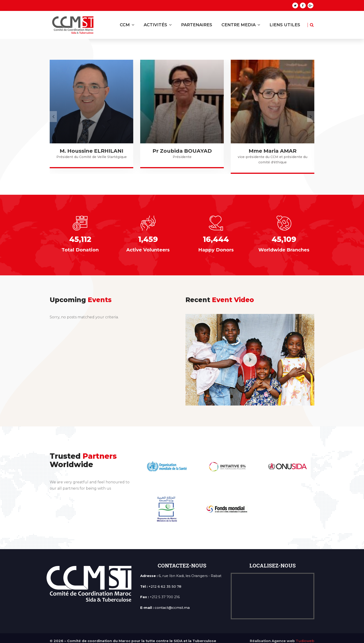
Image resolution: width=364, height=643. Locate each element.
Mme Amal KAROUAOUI (92, 151)
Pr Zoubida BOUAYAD (273, 151)
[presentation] (53, 114)
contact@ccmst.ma (172, 602)
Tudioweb (305, 635)
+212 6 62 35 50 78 (165, 581)
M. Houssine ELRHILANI (182, 151)
